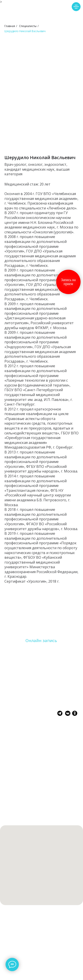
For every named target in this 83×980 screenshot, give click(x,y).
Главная (10, 26)
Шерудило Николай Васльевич (25, 31)
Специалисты (28, 26)
